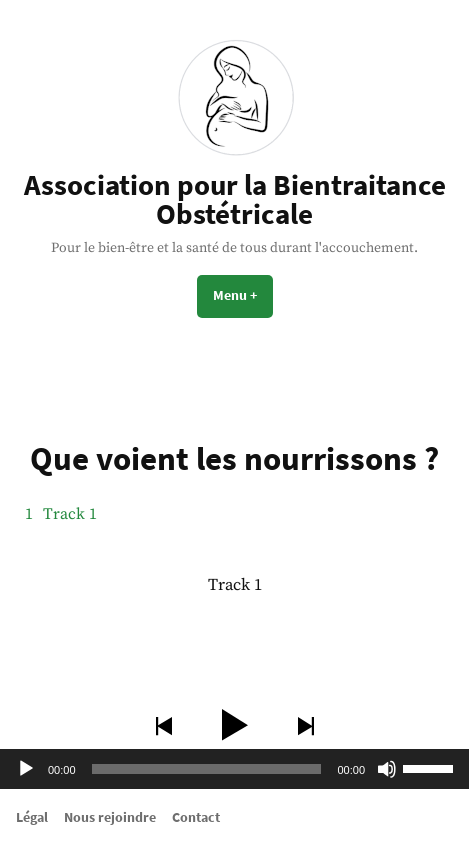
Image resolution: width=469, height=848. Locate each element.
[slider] (207, 769)
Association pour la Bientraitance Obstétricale (235, 199)
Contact (196, 817)
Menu (243, 295)
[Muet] (387, 769)
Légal (32, 817)
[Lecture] (26, 769)
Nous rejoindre (110, 817)
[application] (234, 769)
